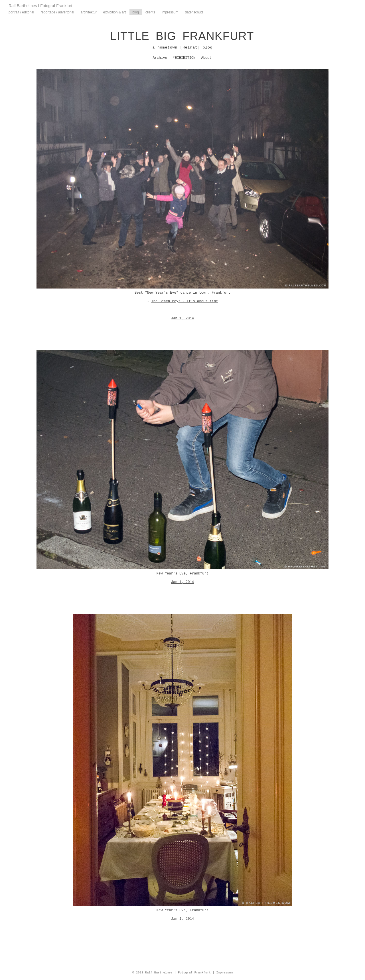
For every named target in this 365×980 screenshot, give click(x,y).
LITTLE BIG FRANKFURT (182, 36)
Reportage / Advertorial (57, 12)
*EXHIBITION (184, 58)
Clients (150, 12)
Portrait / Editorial (21, 12)
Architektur (89, 12)
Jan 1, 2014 (182, 318)
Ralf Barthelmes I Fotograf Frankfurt (40, 6)
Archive (160, 58)
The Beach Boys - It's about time (184, 301)
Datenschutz (194, 12)
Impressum (170, 12)
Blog (136, 12)
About (206, 58)
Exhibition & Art (114, 12)
